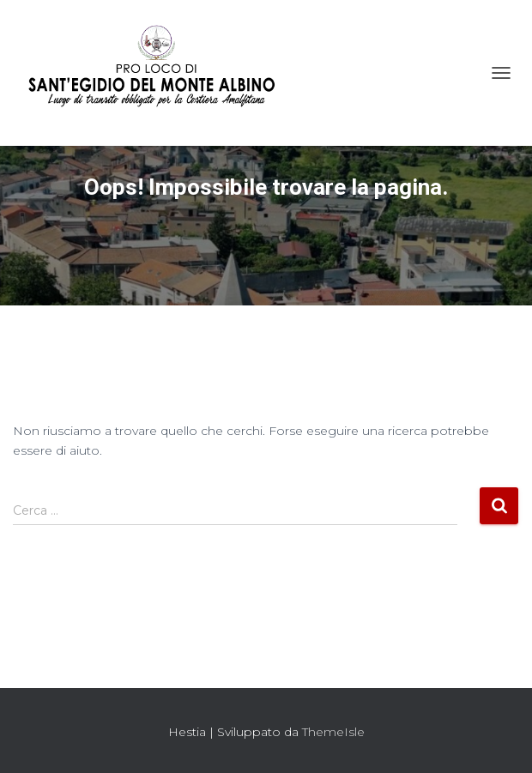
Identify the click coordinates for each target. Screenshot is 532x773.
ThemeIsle (333, 732)
